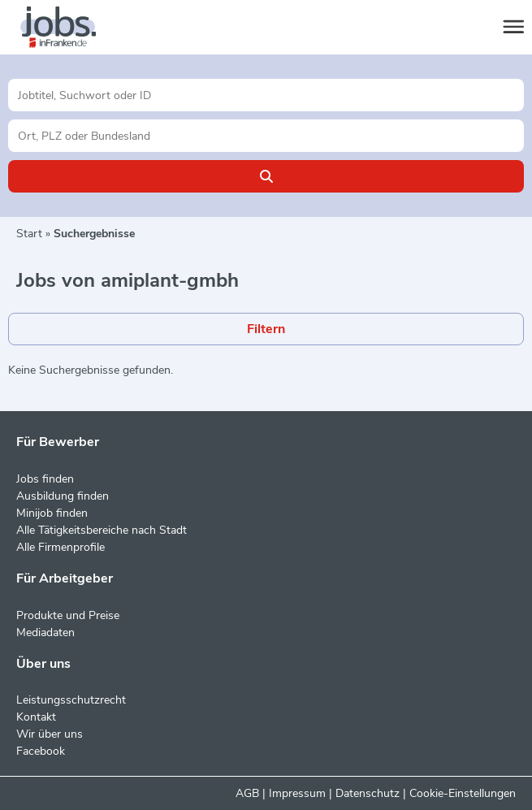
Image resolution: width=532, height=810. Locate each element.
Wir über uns (50, 734)
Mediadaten (45, 632)
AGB (247, 793)
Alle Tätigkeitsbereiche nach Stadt (102, 530)
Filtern (266, 329)
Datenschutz (368, 793)
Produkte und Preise (68, 615)
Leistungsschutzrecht (71, 700)
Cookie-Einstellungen (463, 793)
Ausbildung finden (63, 496)
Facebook (41, 751)
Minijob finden (52, 513)
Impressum (297, 793)
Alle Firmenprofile (61, 547)
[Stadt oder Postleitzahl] (266, 136)
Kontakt (36, 717)
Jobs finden (45, 479)
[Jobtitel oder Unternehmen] (266, 95)
